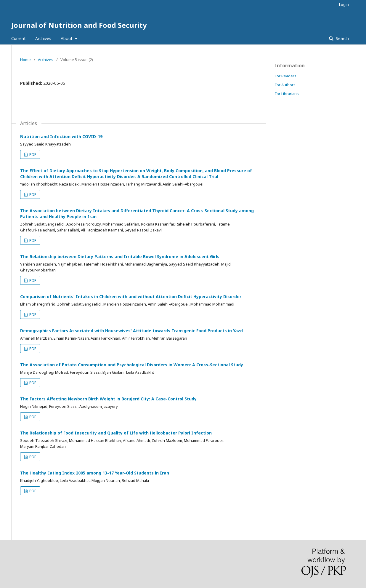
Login (344, 4)
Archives (43, 38)
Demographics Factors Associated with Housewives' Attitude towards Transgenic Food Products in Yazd (131, 331)
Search (342, 38)
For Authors (285, 85)
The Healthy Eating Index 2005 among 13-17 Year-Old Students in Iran (95, 473)
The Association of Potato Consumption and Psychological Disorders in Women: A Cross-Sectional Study (132, 365)
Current (19, 38)
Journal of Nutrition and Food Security (79, 25)
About (67, 38)
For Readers (286, 76)
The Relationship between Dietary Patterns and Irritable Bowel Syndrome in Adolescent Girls (120, 257)
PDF (32, 154)
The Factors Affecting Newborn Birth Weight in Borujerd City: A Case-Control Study (108, 399)
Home (25, 60)
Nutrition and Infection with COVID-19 (61, 136)
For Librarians (287, 94)
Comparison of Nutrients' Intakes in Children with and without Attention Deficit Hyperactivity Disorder (131, 297)
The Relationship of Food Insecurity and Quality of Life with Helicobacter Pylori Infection (116, 433)
